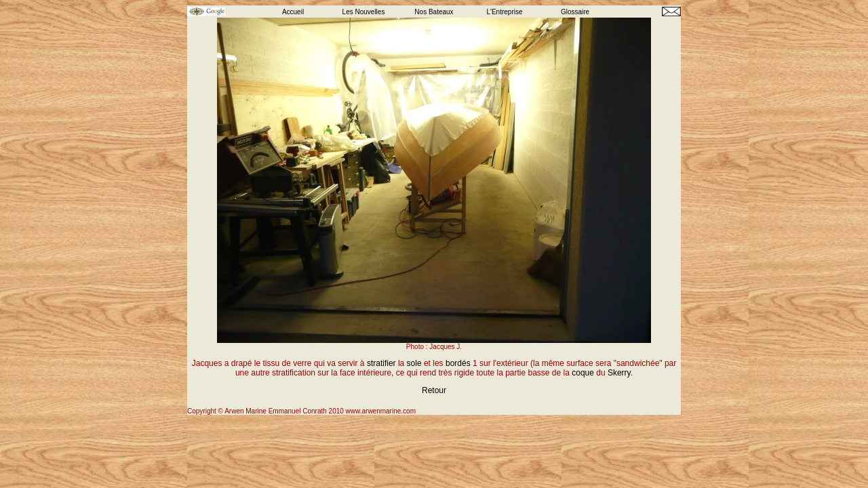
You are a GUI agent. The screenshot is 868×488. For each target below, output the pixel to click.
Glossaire (575, 12)
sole (414, 363)
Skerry (619, 373)
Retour (434, 390)
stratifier (381, 363)
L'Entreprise (504, 12)
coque (583, 373)
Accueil (293, 12)
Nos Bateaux (434, 12)
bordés (458, 363)
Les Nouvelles (364, 12)
